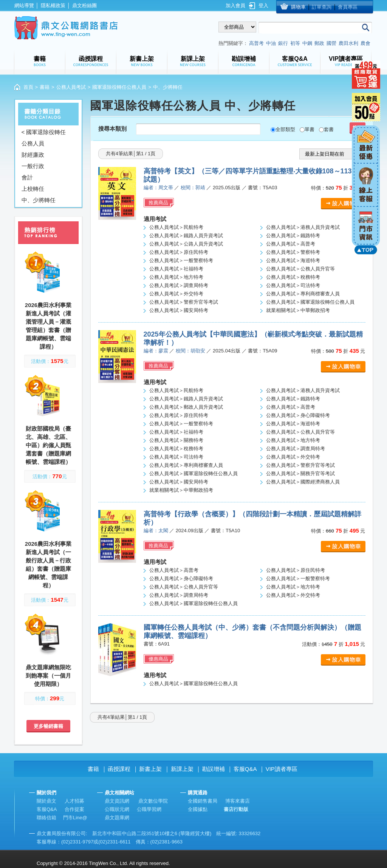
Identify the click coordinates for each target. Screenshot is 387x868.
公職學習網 (149, 809)
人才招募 (74, 801)
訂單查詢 (322, 7)
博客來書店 (238, 801)
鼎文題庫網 (117, 818)
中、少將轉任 (39, 200)
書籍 (45, 87)
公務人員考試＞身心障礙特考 (298, 415)
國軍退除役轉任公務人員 (119, 87)
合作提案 (74, 809)
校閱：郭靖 (193, 188)
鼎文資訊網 (117, 801)
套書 (329, 129)
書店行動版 (236, 809)
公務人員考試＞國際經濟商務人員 (303, 482)
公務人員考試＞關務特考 (176, 440)
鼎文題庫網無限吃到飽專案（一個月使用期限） (48, 676)
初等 (295, 43)
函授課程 (119, 769)
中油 (271, 43)
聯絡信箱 (46, 818)
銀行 (283, 43)
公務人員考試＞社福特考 (176, 269)
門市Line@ (75, 818)
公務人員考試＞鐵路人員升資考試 (186, 236)
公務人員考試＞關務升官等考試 (300, 473)
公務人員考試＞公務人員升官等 (300, 269)
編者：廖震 (156, 351)
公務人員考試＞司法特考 (293, 285)
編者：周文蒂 (158, 188)
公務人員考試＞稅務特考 (293, 277)
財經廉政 (33, 155)
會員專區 (348, 7)
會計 (27, 177)
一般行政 (33, 166)
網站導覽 (24, 5)
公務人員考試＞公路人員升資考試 (186, 244)
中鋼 (307, 43)
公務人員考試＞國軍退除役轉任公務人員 (310, 302)
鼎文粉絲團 (84, 5)
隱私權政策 (53, 5)
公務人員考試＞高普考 (291, 244)
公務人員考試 (71, 87)
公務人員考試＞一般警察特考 (181, 260)
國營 (331, 43)
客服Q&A (245, 769)
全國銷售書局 (203, 801)
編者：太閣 (156, 531)
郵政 (319, 43)
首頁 (28, 87)
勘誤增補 (214, 769)
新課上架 (182, 769)
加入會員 (235, 5)
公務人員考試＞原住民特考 (179, 252)
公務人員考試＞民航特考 (176, 227)
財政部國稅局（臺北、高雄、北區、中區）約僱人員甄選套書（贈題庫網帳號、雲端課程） (48, 445)
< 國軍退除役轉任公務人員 (44, 138)
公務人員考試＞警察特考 (293, 252)
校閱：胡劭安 (190, 351)
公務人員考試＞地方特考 (176, 277)
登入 (263, 5)
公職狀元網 (117, 809)
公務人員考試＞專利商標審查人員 (303, 294)
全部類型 (285, 129)
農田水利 (348, 43)
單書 (310, 129)
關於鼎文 (46, 801)
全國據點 (198, 809)
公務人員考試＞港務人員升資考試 (303, 227)
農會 (365, 43)
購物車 (298, 7)
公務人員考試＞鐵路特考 (293, 236)
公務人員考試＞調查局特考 (179, 285)
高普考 (256, 43)
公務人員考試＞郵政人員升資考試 (186, 407)
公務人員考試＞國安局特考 (179, 310)
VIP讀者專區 (282, 769)
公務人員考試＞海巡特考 (293, 260)
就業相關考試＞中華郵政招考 (298, 310)
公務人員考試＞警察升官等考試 (184, 302)
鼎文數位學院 (153, 801)
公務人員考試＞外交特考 (176, 294)
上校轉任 (33, 189)
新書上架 (150, 769)
